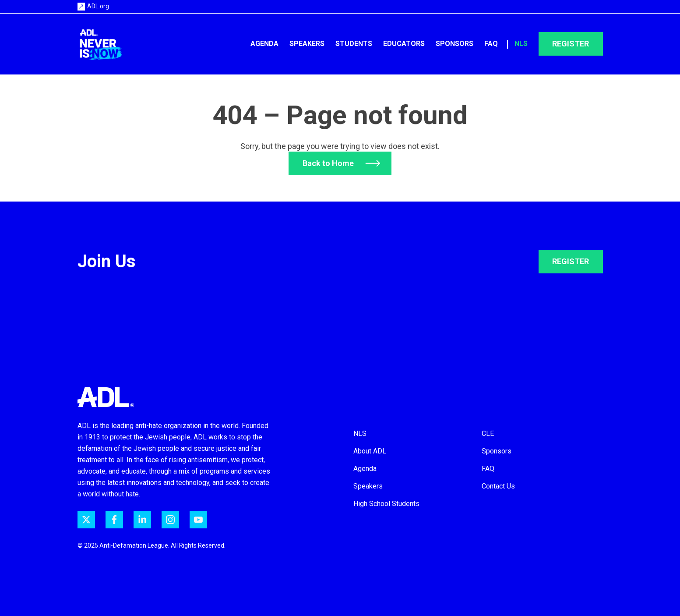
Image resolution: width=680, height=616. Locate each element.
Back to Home (328, 163)
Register (571, 44)
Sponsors (455, 44)
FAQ (491, 44)
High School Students (386, 504)
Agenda (264, 44)
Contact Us (498, 486)
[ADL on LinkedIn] (142, 520)
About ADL (370, 451)
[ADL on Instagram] (170, 520)
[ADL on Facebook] (114, 520)
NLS (521, 44)
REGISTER (571, 261)
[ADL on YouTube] (198, 520)
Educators (404, 44)
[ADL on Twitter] (86, 520)
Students (354, 44)
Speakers (307, 44)
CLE (488, 434)
